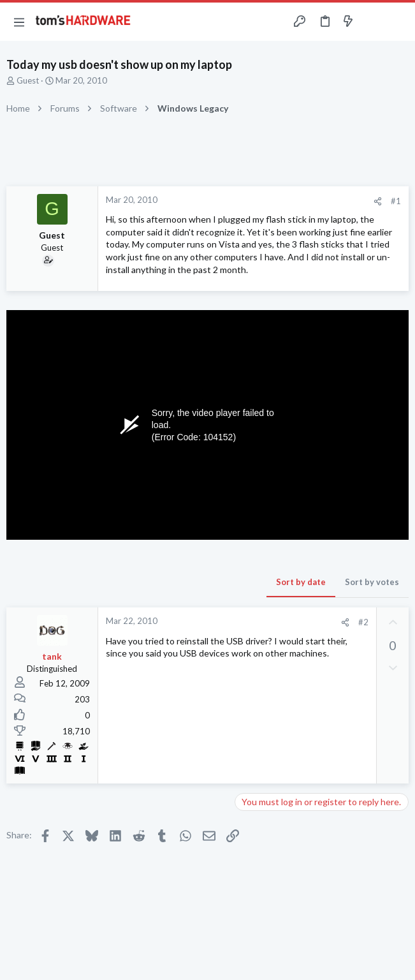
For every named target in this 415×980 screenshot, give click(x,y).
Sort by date (301, 582)
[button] (19, 22)
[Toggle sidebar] (373, 22)
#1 (396, 201)
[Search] (398, 22)
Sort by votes (372, 582)
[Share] (378, 201)
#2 (363, 622)
